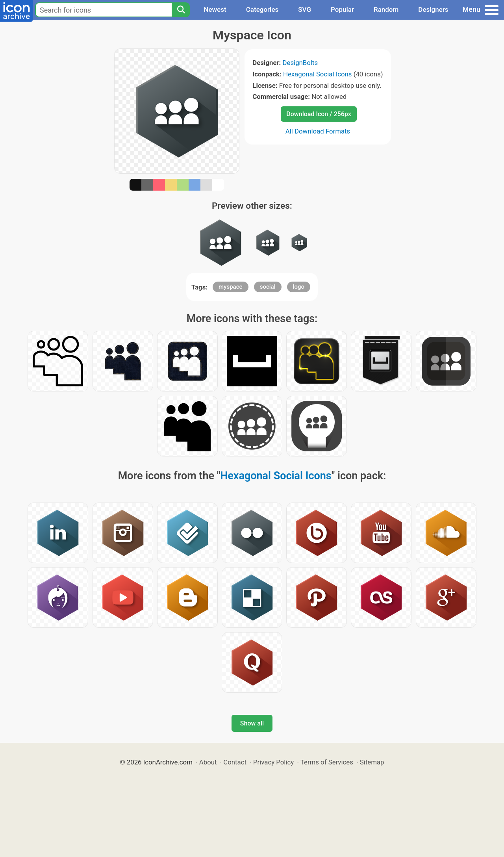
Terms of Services (327, 762)
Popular (342, 9)
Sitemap (372, 762)
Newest (215, 9)
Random (386, 9)
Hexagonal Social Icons (318, 74)
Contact (235, 762)
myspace (231, 287)
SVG (305, 9)
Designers (433, 9)
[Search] (181, 10)
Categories (262, 9)
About (208, 762)
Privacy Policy (273, 762)
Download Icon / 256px (319, 114)
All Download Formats (318, 131)
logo (299, 287)
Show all (252, 723)
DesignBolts (300, 63)
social (268, 287)
